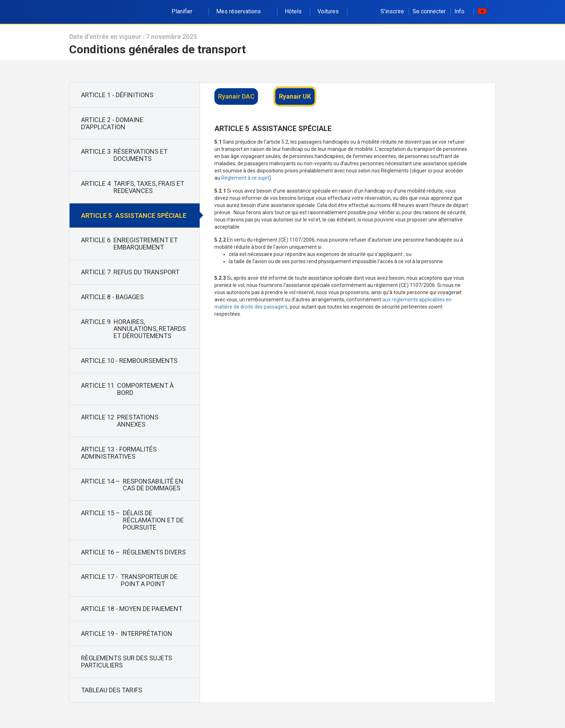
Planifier (186, 11)
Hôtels (293, 11)
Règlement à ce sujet (245, 178)
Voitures (328, 11)
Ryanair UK (295, 96)
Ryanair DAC (236, 96)
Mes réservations (243, 11)
